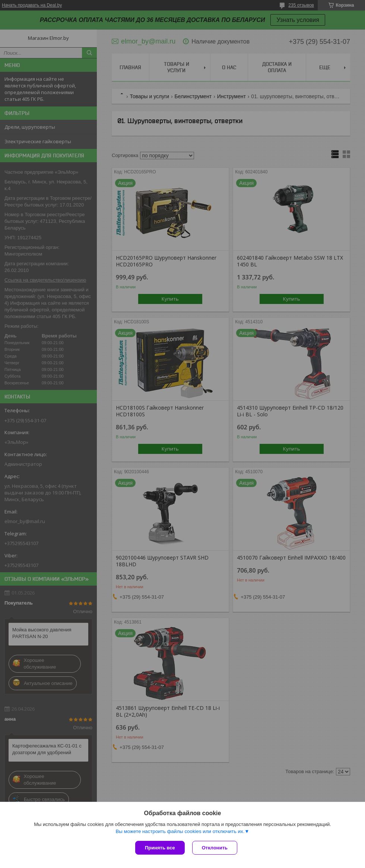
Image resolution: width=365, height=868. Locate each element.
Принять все (160, 848)
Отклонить (215, 848)
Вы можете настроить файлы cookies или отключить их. (180, 831)
